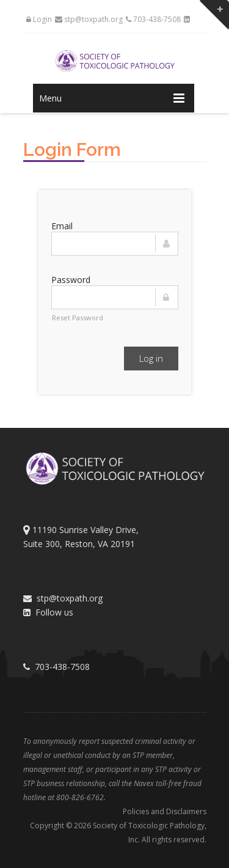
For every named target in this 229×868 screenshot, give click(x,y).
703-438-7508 (153, 19)
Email (62, 226)
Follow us (48, 612)
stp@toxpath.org (89, 19)
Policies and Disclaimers (165, 811)
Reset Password (78, 318)
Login (39, 19)
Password (71, 280)
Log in (151, 358)
